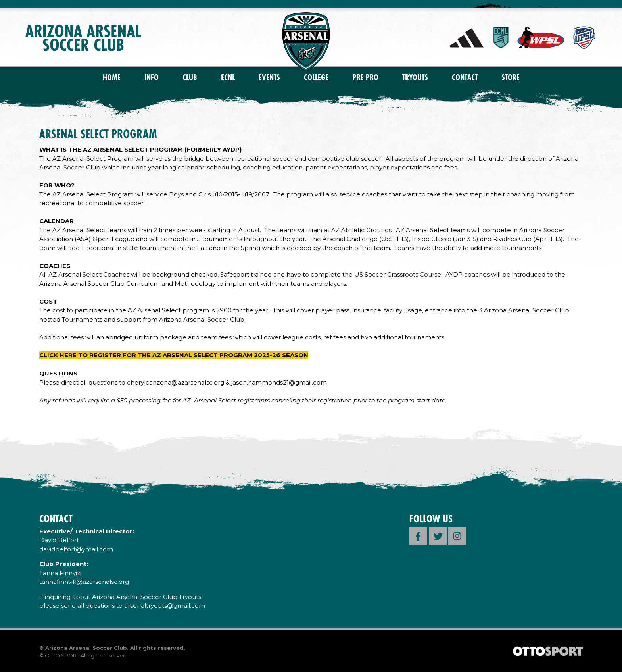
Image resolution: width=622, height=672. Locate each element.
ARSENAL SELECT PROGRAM (98, 134)
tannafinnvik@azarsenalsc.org (84, 582)
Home (112, 77)
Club (190, 77)
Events (269, 77)
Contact (465, 77)
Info (152, 77)
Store (511, 77)
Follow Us (431, 519)
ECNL (228, 77)
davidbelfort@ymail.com (76, 549)
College (316, 77)
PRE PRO (366, 77)
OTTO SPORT (62, 655)
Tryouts (415, 77)
